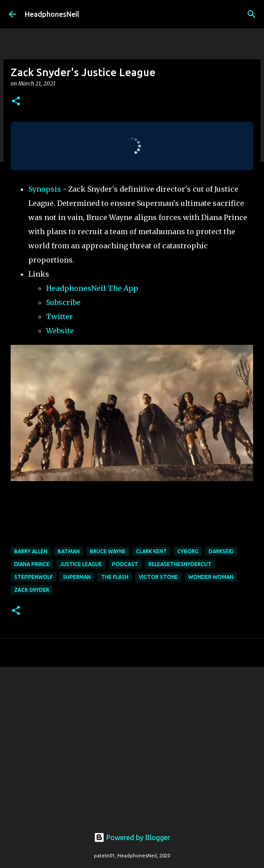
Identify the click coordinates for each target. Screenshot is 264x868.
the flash (115, 577)
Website (60, 331)
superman (77, 577)
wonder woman (211, 577)
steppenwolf (33, 577)
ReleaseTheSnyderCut (180, 564)
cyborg (188, 551)
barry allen (31, 551)
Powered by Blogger (132, 837)
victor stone (158, 577)
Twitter (60, 316)
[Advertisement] (132, 742)
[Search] (252, 14)
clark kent (151, 551)
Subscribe (63, 302)
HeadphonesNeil (52, 14)
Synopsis (45, 189)
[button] (16, 102)
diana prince (32, 564)
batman (69, 551)
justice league (81, 564)
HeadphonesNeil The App (92, 288)
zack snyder (32, 590)
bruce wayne (108, 551)
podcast (125, 564)
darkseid (221, 551)
